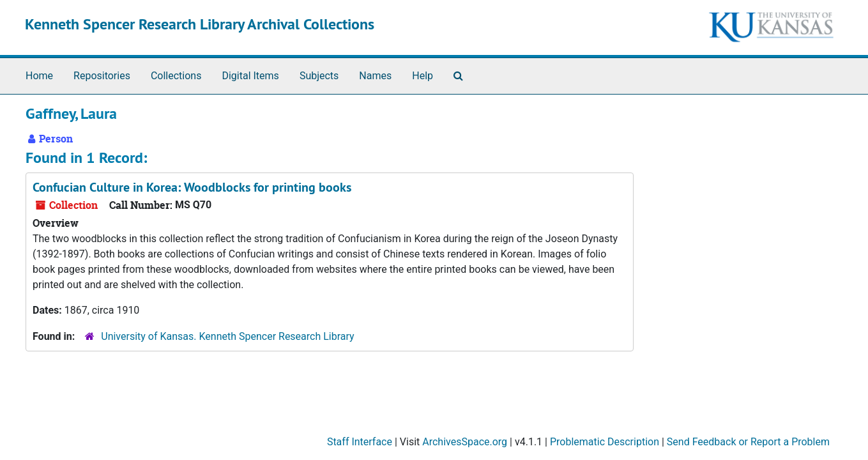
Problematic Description (605, 442)
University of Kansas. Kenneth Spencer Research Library (227, 336)
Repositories (102, 76)
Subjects (319, 76)
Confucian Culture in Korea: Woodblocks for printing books (192, 187)
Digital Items (250, 76)
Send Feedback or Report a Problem (748, 442)
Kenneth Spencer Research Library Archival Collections (200, 24)
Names (375, 76)
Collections (176, 76)
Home (39, 76)
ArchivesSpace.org (465, 442)
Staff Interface (360, 442)
